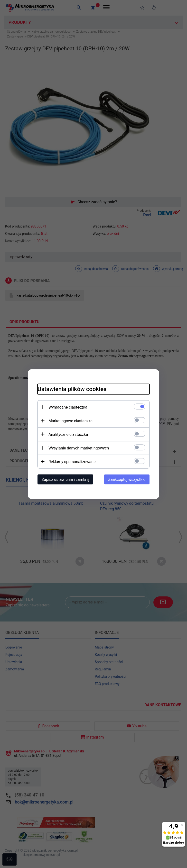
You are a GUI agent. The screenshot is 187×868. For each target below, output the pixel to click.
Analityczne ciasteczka (68, 434)
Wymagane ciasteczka (68, 407)
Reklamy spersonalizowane (72, 461)
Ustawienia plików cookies (72, 389)
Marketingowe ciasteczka (70, 421)
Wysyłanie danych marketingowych (79, 448)
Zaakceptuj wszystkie (127, 479)
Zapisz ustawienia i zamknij (65, 479)
